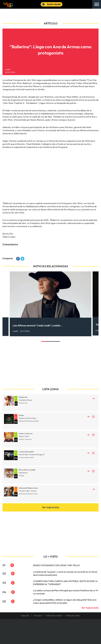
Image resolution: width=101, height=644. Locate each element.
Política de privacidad (54, 616)
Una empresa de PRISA (51, 627)
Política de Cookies (73, 616)
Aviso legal (37, 616)
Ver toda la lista (51, 507)
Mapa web (25, 616)
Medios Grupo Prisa (51, 635)
